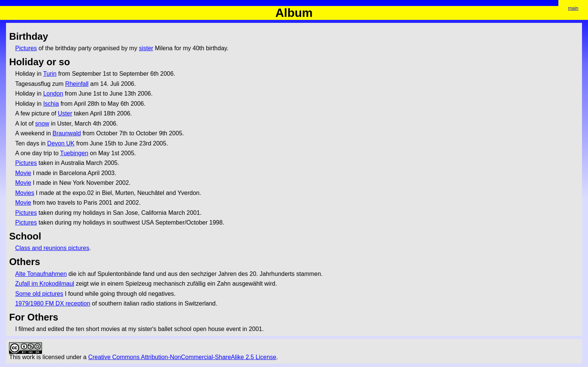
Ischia (51, 104)
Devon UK (61, 143)
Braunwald (67, 133)
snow (42, 124)
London (53, 94)
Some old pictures (39, 294)
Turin (50, 74)
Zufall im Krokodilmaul (44, 284)
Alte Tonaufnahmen (41, 274)
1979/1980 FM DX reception (52, 303)
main (573, 8)
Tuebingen (74, 153)
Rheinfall (77, 84)
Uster (65, 113)
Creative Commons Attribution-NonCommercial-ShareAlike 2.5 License (182, 357)
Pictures (26, 48)
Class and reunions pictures (52, 248)
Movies (25, 193)
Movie (23, 173)
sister (146, 48)
